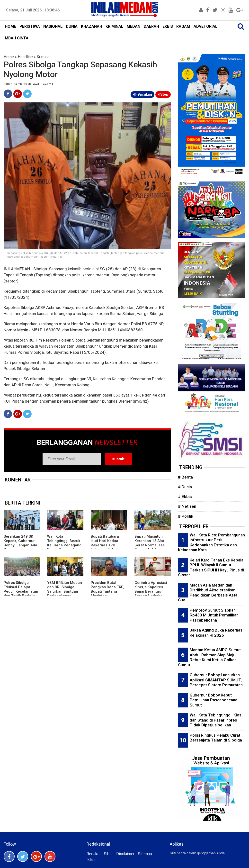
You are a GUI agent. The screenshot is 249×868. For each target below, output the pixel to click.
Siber (108, 854)
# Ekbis (185, 497)
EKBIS (168, 26)
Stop (163, 94)
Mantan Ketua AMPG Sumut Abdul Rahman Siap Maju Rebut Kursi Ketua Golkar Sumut (209, 657)
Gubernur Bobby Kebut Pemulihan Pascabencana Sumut (213, 700)
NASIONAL (53, 26)
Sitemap (145, 854)
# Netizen (187, 506)
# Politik (186, 516)
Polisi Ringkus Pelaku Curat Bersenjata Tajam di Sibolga (216, 738)
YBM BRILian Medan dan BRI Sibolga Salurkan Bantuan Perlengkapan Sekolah (65, 591)
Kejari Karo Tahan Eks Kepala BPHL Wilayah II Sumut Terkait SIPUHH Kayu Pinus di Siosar (211, 568)
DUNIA (72, 26)
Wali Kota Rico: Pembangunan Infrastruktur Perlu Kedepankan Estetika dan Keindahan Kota (211, 542)
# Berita (185, 477)
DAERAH (151, 26)
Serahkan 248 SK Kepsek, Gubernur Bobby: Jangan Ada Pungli (20, 543)
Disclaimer (125, 854)
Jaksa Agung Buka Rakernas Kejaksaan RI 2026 (216, 633)
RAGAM (183, 26)
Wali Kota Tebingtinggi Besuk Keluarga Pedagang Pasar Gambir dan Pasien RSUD (64, 545)
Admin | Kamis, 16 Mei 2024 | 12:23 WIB (28, 84)
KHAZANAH (92, 26)
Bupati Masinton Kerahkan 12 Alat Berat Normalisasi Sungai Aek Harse (150, 543)
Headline (25, 57)
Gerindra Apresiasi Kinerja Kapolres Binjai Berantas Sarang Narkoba (151, 589)
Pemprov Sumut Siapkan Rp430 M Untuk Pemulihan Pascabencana (214, 615)
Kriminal (44, 57)
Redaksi (93, 854)
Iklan (91, 860)
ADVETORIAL (205, 26)
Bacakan (142, 94)
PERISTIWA (30, 26)
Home (9, 57)
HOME (10, 26)
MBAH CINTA (17, 38)
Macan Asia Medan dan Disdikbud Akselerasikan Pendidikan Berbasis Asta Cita (208, 593)
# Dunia (185, 487)
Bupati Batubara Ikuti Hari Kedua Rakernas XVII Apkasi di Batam (105, 543)
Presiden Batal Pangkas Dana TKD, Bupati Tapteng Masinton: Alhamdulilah (107, 591)
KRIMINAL (114, 26)
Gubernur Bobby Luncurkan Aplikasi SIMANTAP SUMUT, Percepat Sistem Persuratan (216, 680)
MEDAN (133, 26)
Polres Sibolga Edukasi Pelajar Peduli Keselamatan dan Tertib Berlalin (21, 589)
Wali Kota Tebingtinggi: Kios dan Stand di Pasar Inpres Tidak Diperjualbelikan (216, 720)
